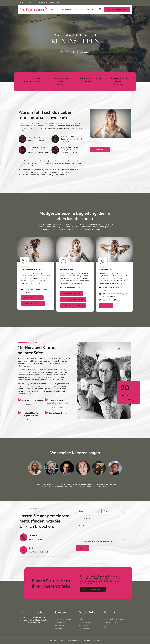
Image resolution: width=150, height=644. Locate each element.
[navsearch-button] (100, 9)
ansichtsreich (96, 641)
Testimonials (67, 9)
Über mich (79, 9)
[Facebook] (128, 2)
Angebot (54, 9)
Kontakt (90, 9)
